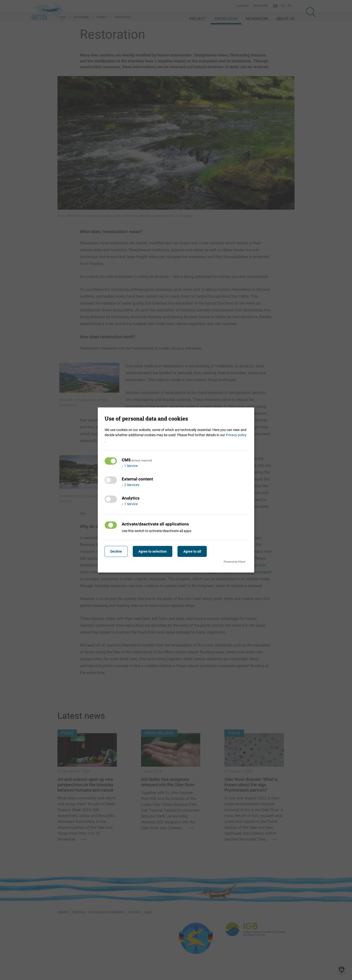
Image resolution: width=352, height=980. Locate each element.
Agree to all (196, 551)
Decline (117, 551)
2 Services (131, 485)
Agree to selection (155, 551)
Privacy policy (236, 435)
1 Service (130, 466)
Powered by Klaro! (235, 562)
